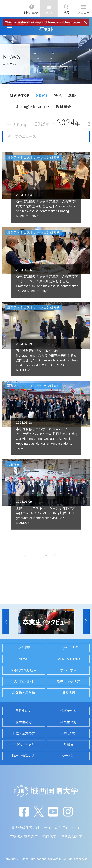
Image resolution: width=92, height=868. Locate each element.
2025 (42, 124)
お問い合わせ (32, 13)
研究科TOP (20, 95)
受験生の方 (24, 711)
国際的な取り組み (24, 670)
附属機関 (68, 693)
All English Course (32, 107)
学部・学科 (68, 670)
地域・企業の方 (24, 733)
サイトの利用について (62, 828)
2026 (20, 125)
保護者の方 (68, 711)
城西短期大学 (72, 836)
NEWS (42, 95)
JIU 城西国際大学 (11, 9)
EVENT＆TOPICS (68, 659)
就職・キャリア (68, 681)
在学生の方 (24, 722)
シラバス (68, 756)
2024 (69, 123)
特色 (58, 95)
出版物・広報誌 (24, 693)
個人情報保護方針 (26, 828)
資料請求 (68, 733)
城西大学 (50, 836)
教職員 (68, 745)
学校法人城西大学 (24, 836)
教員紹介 (64, 107)
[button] (6, 622)
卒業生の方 (68, 722)
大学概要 (24, 648)
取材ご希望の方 (24, 756)
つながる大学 (68, 648)
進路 (72, 95)
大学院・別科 (24, 681)
